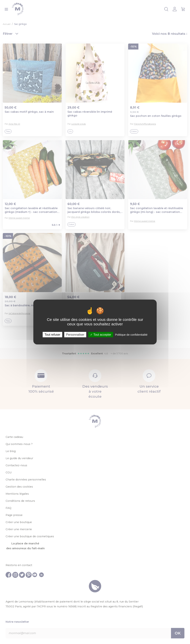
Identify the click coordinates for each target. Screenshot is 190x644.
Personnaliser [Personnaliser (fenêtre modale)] (75, 335)
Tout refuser (52, 335)
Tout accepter (101, 335)
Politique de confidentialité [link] (131, 335)
